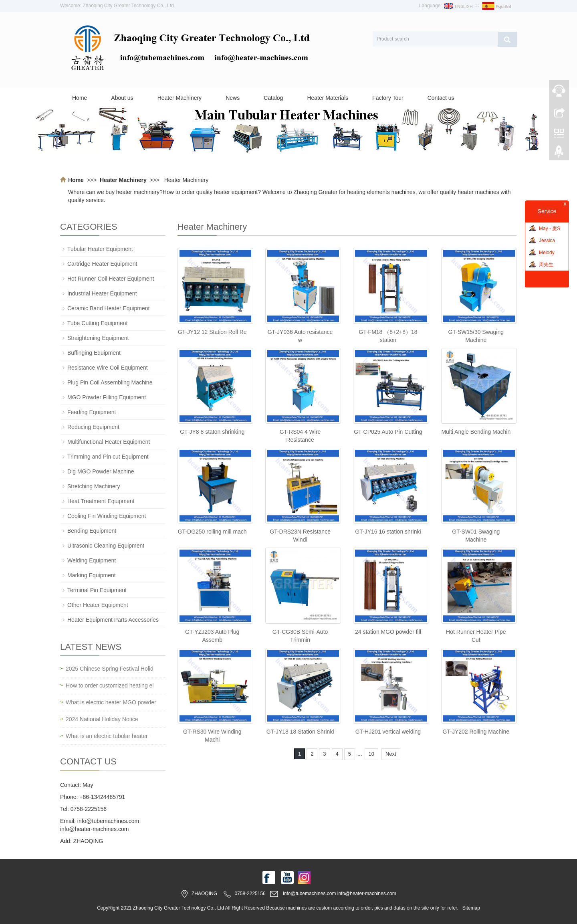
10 (371, 754)
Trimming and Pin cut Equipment (108, 457)
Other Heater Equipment (98, 605)
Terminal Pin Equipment (97, 590)
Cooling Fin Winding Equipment (107, 516)
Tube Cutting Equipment (97, 323)
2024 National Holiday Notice (102, 719)
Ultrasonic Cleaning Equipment (106, 546)
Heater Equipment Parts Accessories (113, 620)
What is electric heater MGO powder (111, 702)
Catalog (273, 98)
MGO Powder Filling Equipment (107, 397)
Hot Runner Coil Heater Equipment (111, 279)
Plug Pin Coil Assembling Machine (110, 382)
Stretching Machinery (94, 486)
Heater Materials (328, 98)
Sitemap (471, 908)
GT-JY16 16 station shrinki (388, 532)
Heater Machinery (180, 98)
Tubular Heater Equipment (100, 249)
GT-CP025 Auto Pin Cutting (388, 432)
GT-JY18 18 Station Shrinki (300, 732)
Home (80, 98)
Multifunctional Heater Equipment (109, 442)
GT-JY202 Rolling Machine (476, 732)
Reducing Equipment (93, 427)
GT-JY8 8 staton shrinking (212, 432)
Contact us (441, 98)
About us (122, 98)
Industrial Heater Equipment (102, 293)
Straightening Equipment (98, 338)
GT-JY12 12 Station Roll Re (212, 332)
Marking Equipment (92, 575)
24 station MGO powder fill (388, 632)
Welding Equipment (92, 560)
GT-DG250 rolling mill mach (212, 532)
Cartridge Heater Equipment (102, 264)
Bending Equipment (92, 531)
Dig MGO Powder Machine (101, 471)
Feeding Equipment (92, 412)
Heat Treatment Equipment (101, 501)
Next (391, 754)
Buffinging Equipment (94, 353)
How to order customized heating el (110, 685)
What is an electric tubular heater (107, 736)
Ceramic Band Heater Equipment (108, 308)
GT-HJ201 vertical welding (388, 732)
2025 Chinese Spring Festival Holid (110, 669)
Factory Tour (388, 98)
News (233, 98)
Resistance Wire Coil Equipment (108, 368)
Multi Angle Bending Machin (476, 432)
